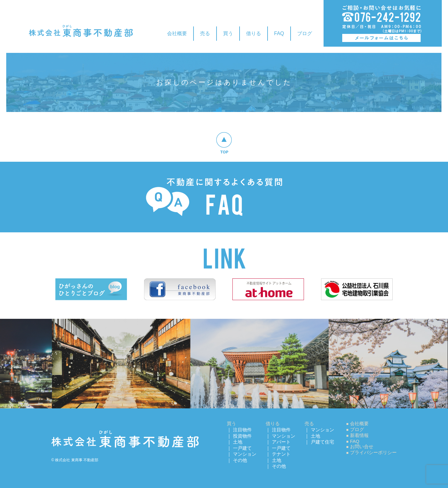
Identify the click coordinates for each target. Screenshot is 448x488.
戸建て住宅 (322, 442)
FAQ (279, 33)
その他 (240, 460)
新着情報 (359, 435)
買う (228, 33)
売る (205, 33)
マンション (245, 454)
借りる (254, 33)
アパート (281, 442)
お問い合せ (362, 446)
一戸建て (242, 448)
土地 (238, 442)
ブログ (305, 33)
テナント (281, 454)
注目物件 (242, 430)
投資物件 (242, 436)
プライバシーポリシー (373, 452)
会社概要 (177, 33)
